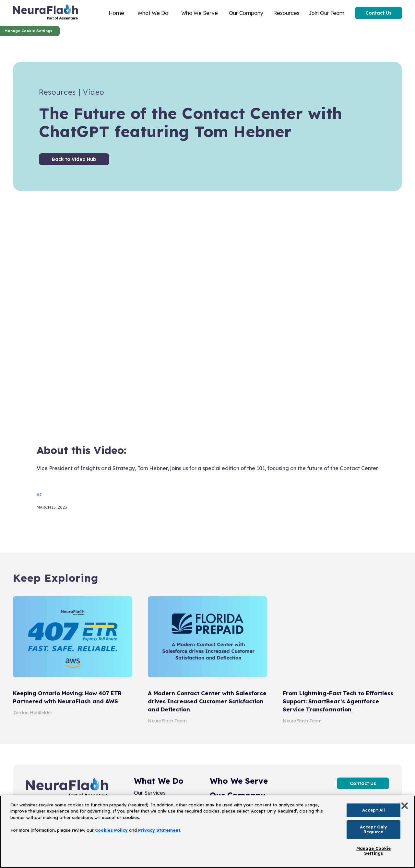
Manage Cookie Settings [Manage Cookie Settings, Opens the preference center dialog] (374, 851)
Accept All (373, 810)
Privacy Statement (159, 830)
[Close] (405, 806)
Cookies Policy (111, 830)
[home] (45, 13)
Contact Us (379, 13)
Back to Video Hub (74, 159)
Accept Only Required (373, 829)
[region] (207, 832)
